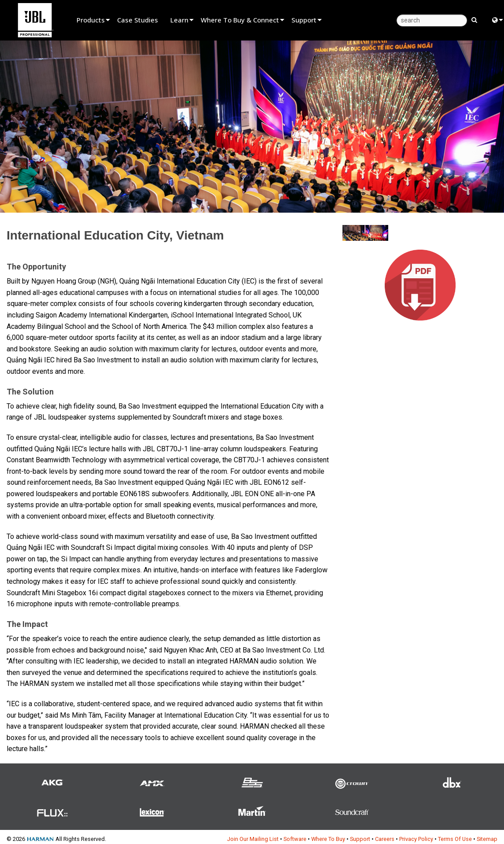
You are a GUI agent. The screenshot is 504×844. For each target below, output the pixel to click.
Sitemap (487, 839)
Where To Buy (328, 839)
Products (91, 20)
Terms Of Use (455, 839)
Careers (385, 839)
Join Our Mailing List (253, 839)
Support (304, 20)
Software (295, 839)
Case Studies (138, 20)
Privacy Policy (416, 839)
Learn (179, 20)
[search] (432, 20)
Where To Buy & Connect (240, 20)
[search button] (474, 19)
